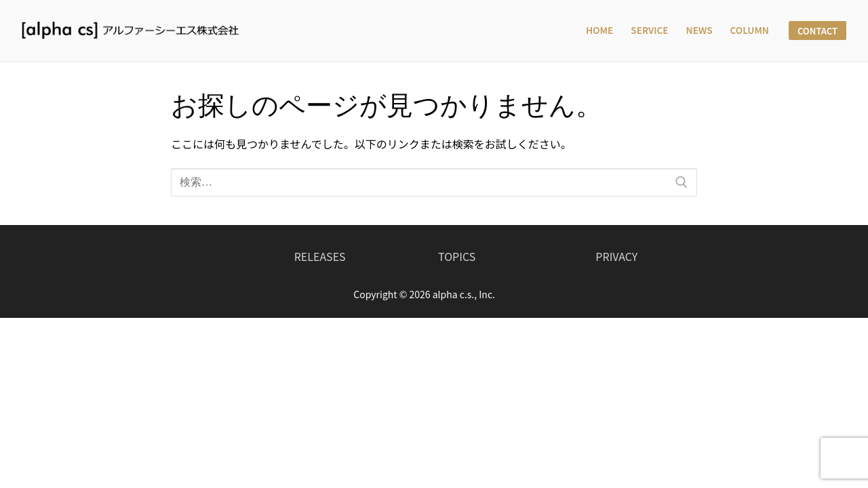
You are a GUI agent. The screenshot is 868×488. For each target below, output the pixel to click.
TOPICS (457, 256)
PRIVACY (616, 256)
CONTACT (817, 31)
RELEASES (320, 256)
